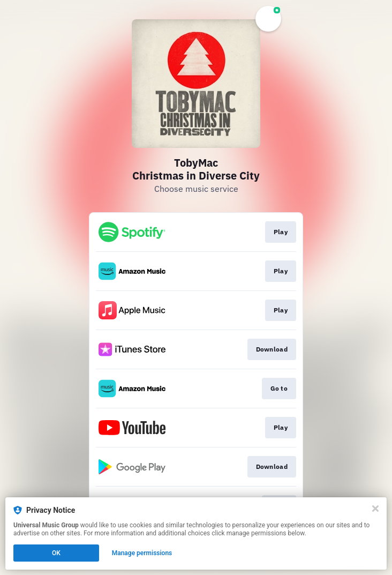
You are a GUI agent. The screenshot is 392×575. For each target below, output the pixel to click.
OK (56, 553)
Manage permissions (142, 553)
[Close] (375, 509)
